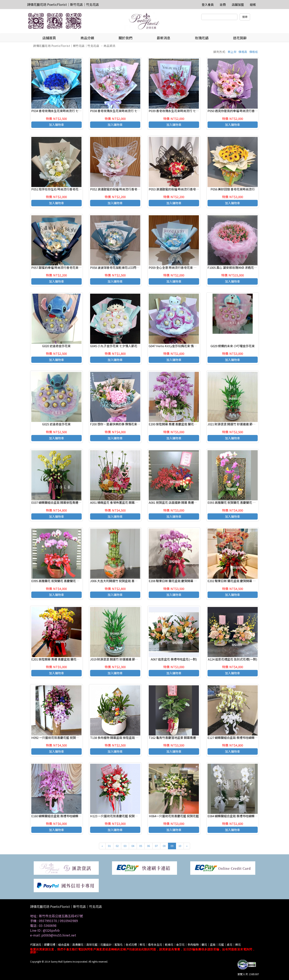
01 (109, 846)
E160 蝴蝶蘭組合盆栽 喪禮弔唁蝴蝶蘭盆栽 (59, 816)
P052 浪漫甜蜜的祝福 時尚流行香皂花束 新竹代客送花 (126, 189)
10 (180, 846)
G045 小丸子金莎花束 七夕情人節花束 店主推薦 (122, 346)
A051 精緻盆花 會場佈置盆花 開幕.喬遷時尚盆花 (122, 502)
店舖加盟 (238, 5)
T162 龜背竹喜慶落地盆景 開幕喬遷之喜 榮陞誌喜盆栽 (185, 738)
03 (125, 846)
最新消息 (164, 38)
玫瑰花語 (202, 38)
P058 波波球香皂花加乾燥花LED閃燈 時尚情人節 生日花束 (129, 268)
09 (172, 846)
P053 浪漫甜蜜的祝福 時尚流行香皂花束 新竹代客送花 (185, 189)
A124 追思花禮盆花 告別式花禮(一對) (233, 659)
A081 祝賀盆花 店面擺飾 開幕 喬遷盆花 (174, 502)
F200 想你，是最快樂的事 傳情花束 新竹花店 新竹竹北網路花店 (132, 424)
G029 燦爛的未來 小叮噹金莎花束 (233, 346)
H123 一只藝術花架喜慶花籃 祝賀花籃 (115, 816)
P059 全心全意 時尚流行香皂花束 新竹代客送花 (180, 268)
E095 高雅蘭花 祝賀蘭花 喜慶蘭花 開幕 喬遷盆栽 (63, 581)
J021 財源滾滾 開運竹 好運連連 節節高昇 (235, 424)
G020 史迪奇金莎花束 (56, 346)
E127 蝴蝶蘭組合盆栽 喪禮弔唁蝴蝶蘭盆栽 (236, 738)
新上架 (232, 52)
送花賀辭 (240, 38)
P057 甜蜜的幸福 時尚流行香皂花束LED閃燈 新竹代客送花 (70, 268)
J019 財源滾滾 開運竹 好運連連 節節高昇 (117, 659)
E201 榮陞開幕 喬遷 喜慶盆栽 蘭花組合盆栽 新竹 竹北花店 (70, 659)
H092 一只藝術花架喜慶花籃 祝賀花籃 (57, 738)
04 (133, 846)
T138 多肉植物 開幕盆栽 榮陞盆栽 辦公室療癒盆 (122, 738)
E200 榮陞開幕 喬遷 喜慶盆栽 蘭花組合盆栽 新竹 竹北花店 (187, 424)
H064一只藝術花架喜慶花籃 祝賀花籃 (174, 816)
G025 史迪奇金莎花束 (56, 424)
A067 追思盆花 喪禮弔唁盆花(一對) (174, 659)
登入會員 (208, 5)
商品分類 (87, 38)
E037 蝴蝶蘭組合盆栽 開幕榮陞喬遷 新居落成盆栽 (64, 502)
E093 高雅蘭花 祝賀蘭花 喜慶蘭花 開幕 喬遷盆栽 (239, 502)
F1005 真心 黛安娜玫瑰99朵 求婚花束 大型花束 (239, 268)
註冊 (223, 5)
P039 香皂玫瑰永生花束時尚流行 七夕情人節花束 (181, 111)
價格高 (243, 52)
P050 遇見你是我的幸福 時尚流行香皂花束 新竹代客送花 (245, 111)
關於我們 (125, 38)
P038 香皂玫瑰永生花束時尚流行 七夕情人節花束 (123, 111)
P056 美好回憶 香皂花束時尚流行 (233, 189)
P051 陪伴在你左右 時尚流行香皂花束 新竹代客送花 (66, 189)
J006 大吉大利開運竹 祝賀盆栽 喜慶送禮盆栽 (120, 581)
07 (156, 846)
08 (164, 846)
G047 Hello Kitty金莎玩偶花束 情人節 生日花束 (181, 346)
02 (117, 846)
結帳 (253, 5)
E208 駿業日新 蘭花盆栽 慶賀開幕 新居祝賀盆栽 (180, 581)
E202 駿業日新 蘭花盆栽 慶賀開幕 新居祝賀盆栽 (239, 581)
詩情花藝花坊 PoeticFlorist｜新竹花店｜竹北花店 (63, 4)
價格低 (254, 52)
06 (149, 846)
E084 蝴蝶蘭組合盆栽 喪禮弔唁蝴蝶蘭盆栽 (236, 816)
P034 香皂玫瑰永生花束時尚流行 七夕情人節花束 (64, 111)
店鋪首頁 (49, 38)
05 (141, 846)
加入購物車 (56, 125)
